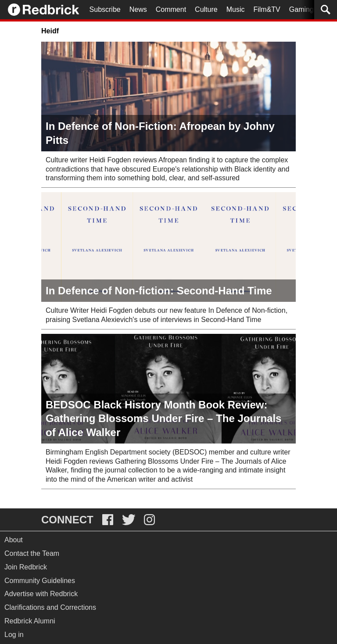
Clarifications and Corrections (50, 607)
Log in (14, 635)
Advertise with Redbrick (41, 594)
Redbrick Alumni (30, 621)
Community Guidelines (40, 581)
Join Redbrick (26, 567)
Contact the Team (32, 553)
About (14, 540)
